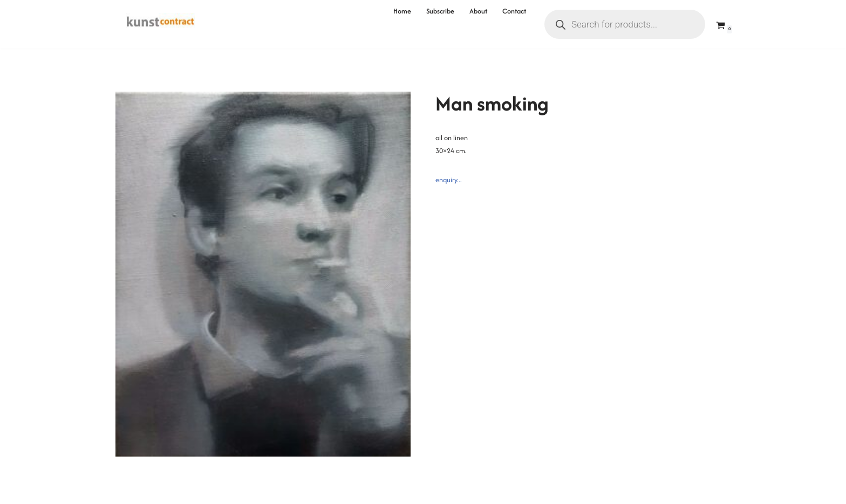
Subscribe (440, 11)
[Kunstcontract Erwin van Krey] (161, 24)
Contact (514, 11)
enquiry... (449, 180)
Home (402, 11)
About (478, 11)
